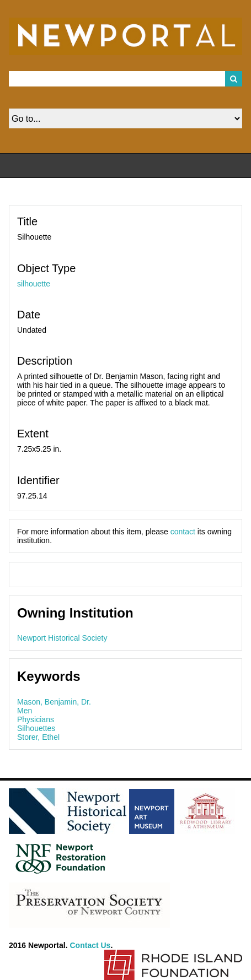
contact (183, 532)
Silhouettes (36, 728)
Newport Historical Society (62, 638)
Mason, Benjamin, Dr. (54, 702)
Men (25, 711)
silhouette (34, 284)
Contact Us (90, 945)
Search (234, 79)
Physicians (36, 719)
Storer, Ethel (38, 737)
